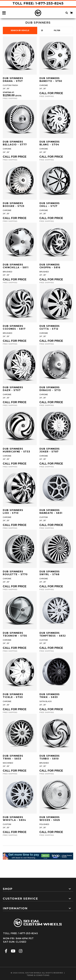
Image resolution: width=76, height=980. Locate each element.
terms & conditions (38, 975)
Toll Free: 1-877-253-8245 (38, 3)
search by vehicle (20, 30)
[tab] (38, 888)
